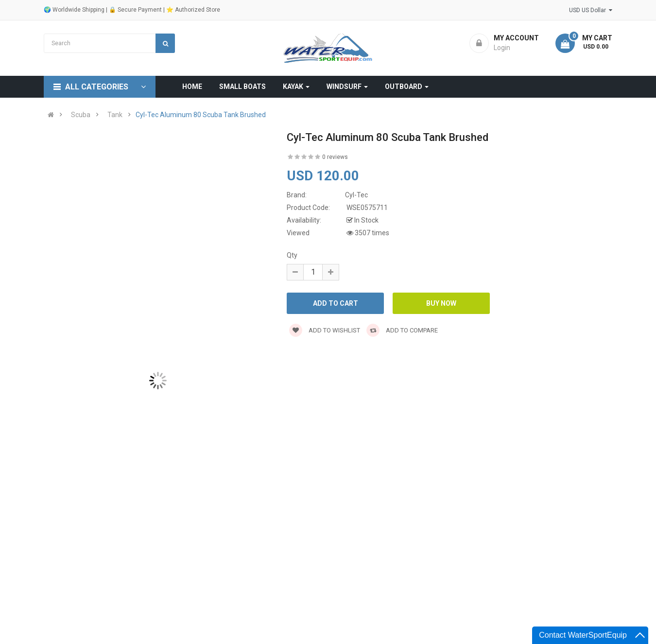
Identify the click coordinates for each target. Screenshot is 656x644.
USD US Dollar (591, 10)
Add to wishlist (325, 330)
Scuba (81, 115)
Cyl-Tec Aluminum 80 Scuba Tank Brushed (201, 115)
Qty (292, 255)
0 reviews (335, 157)
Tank (115, 115)
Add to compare (402, 330)
